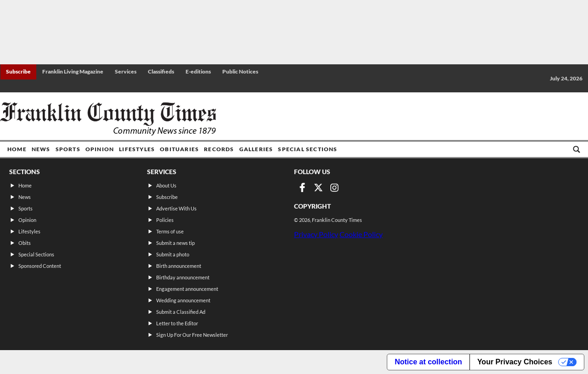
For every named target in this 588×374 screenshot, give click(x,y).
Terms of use (170, 231)
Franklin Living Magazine (73, 71)
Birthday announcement (183, 277)
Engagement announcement (187, 289)
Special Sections (308, 149)
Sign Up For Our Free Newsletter (192, 335)
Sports (68, 149)
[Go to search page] (577, 149)
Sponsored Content (40, 266)
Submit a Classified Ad (181, 312)
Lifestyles (137, 149)
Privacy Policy (316, 234)
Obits (25, 243)
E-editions (198, 71)
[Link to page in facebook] (302, 187)
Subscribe (18, 71)
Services (126, 71)
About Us (166, 185)
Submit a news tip (175, 243)
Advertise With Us (176, 208)
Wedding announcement (183, 300)
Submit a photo (173, 254)
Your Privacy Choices (515, 362)
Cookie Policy (361, 234)
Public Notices (240, 71)
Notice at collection (428, 362)
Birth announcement (179, 266)
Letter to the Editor (177, 323)
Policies (165, 220)
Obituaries (179, 149)
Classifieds (161, 71)
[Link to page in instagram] (334, 187)
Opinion (100, 149)
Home (17, 149)
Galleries (256, 149)
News (41, 149)
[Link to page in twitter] (318, 187)
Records (219, 149)
